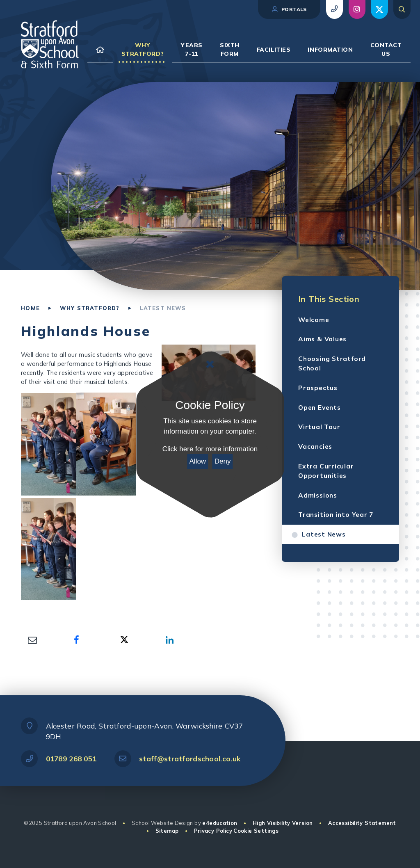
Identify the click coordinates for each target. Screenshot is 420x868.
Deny (223, 461)
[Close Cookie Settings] (210, 364)
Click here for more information (210, 449)
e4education (220, 823)
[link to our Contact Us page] (386, 50)
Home (30, 308)
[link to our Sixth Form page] (230, 50)
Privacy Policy (213, 831)
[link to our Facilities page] (274, 50)
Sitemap (167, 831)
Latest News (163, 308)
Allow (198, 461)
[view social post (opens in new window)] (357, 9)
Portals (289, 9)
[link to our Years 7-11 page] (192, 50)
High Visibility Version (283, 823)
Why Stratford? (90, 308)
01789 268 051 (71, 759)
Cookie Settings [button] (256, 831)
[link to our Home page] (100, 50)
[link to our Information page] (330, 50)
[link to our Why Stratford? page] (143, 50)
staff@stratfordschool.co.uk (190, 759)
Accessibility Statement (362, 823)
